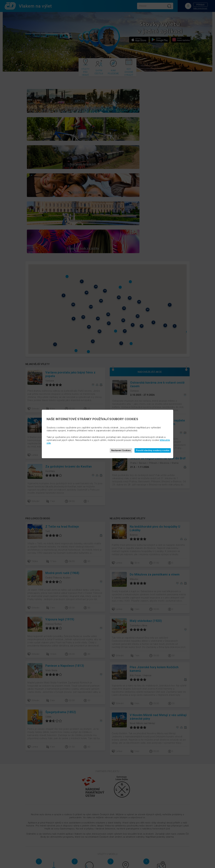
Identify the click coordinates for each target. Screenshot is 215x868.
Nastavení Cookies (121, 450)
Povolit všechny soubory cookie (153, 450)
